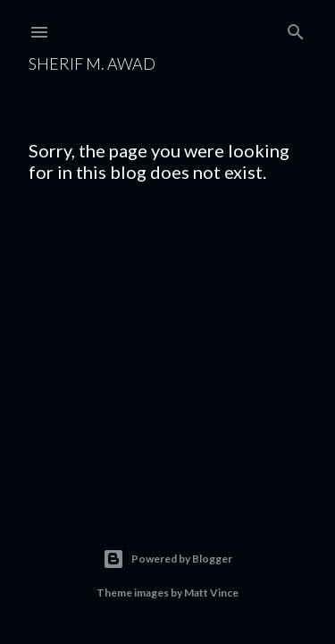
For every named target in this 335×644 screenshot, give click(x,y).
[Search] (296, 28)
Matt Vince (211, 593)
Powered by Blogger (167, 559)
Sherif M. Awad (92, 64)
